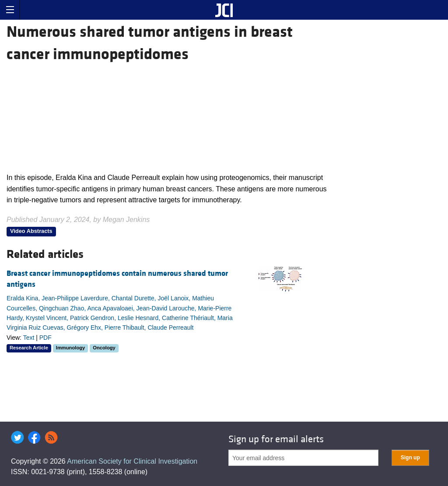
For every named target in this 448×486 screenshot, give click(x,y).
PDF (45, 338)
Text (29, 338)
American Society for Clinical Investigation (132, 461)
